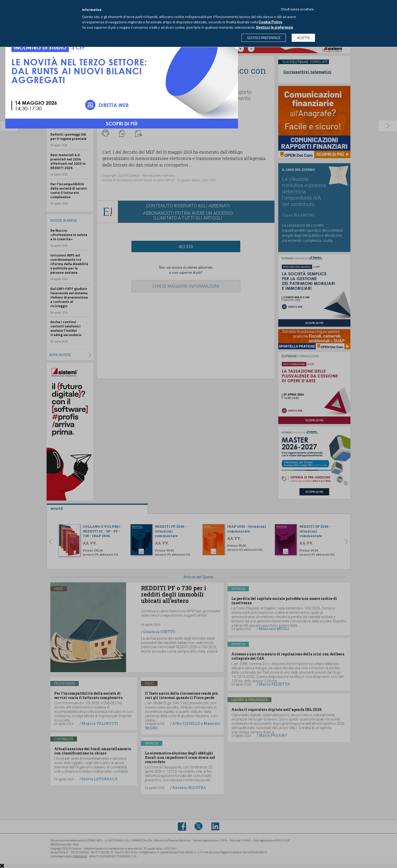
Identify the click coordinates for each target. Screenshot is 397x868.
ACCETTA (303, 38)
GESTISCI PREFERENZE (264, 38)
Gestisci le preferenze (274, 27)
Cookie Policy (270, 22)
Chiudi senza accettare (297, 9)
